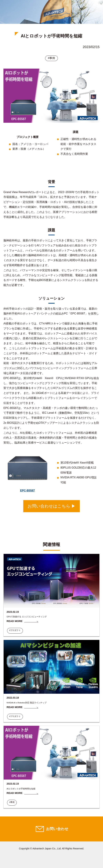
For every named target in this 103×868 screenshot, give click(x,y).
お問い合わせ (57, 829)
